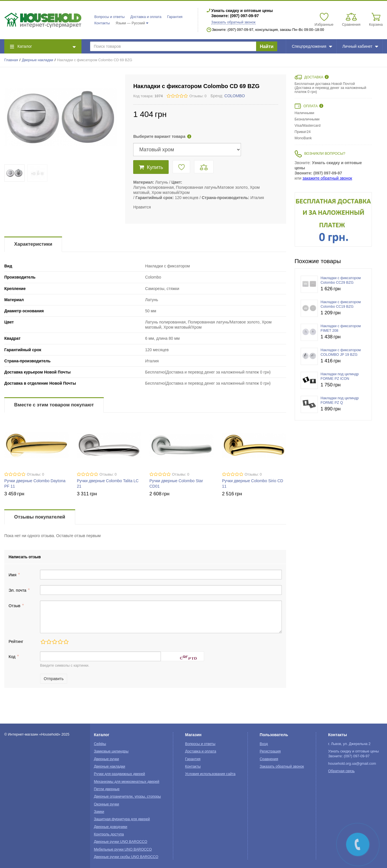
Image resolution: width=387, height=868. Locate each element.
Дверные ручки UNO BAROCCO (120, 842)
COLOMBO (235, 96)
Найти (267, 46)
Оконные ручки (106, 804)
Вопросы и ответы (109, 17)
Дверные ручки (106, 759)
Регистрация (270, 751)
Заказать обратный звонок (233, 22)
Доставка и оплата (146, 17)
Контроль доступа (109, 834)
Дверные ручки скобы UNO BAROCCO (126, 857)
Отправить (54, 679)
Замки (99, 812)
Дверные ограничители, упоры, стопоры (127, 797)
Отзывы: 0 (198, 96)
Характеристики (33, 244)
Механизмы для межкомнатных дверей (126, 782)
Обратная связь (341, 771)
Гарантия (175, 17)
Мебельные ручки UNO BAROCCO (123, 849)
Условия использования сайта (210, 774)
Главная (11, 60)
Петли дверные (107, 789)
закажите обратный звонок (327, 178)
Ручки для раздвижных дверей (119, 774)
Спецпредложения (312, 46)
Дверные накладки (38, 60)
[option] (333, 219)
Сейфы (100, 744)
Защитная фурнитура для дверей (122, 819)
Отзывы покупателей (40, 517)
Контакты (102, 23)
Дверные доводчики (110, 827)
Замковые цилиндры (111, 751)
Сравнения (269, 759)
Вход (264, 744)
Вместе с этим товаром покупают (54, 405)
